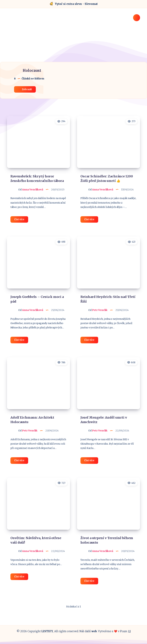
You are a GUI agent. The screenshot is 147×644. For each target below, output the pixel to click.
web (94, 631)
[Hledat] (137, 18)
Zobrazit (25, 89)
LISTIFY (47, 631)
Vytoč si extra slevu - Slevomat (76, 4)
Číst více (21, 220)
